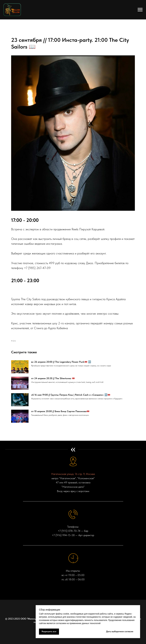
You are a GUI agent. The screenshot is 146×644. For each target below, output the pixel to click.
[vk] (73, 599)
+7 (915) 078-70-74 (69, 519)
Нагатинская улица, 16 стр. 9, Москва (73, 462)
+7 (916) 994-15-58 (63, 524)
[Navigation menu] (140, 10)
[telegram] (67, 599)
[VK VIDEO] (79, 599)
